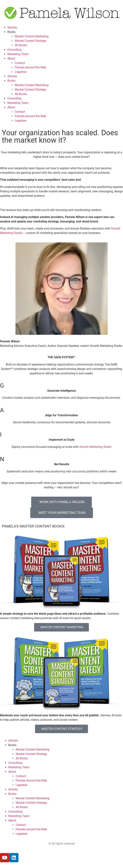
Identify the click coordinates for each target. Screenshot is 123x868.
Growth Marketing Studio (95, 447)
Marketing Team (18, 54)
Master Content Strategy (31, 41)
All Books (21, 45)
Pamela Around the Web (30, 67)
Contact (20, 63)
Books (11, 32)
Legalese (21, 72)
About (11, 58)
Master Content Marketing (32, 36)
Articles (12, 27)
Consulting (14, 50)
